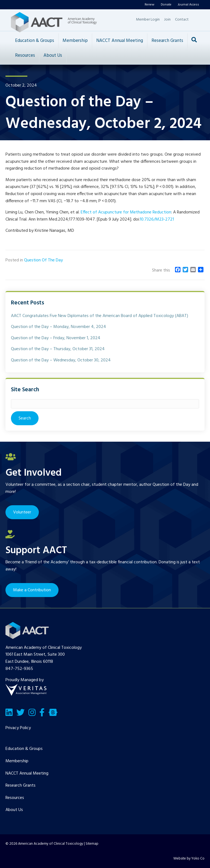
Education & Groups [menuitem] (24, 749)
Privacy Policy (18, 728)
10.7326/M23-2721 (157, 219)
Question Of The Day (43, 260)
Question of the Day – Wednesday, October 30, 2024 (61, 360)
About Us (53, 55)
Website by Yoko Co (189, 859)
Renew (150, 5)
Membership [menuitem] (17, 761)
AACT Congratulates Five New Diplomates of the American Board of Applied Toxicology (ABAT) (100, 316)
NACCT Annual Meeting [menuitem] (27, 773)
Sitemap (92, 844)
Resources (25, 55)
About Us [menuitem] (14, 810)
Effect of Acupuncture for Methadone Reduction (126, 212)
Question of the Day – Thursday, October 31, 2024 (58, 349)
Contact (182, 20)
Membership (75, 41)
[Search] (194, 40)
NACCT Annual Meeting (120, 41)
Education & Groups (35, 41)
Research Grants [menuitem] (21, 786)
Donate (166, 5)
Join (167, 20)
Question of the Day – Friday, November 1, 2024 (56, 338)
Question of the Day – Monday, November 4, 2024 (59, 327)
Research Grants (167, 41)
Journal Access (188, 5)
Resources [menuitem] (15, 798)
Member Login (148, 20)
